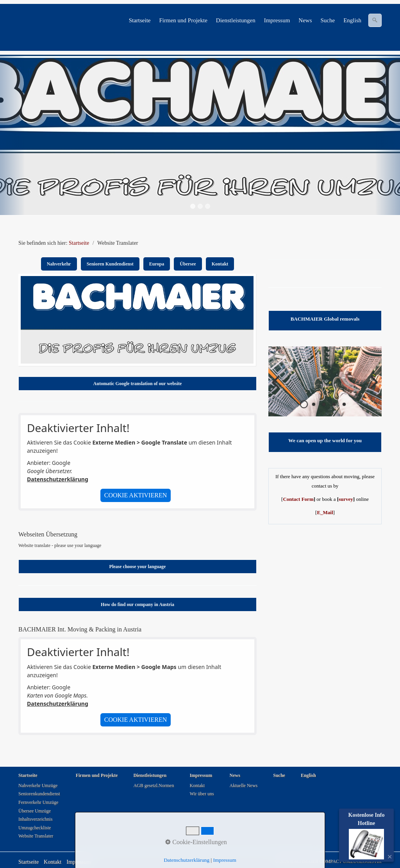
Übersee (188, 264)
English (352, 20)
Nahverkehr (59, 264)
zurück (280, 387)
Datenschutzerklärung (58, 479)
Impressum (277, 20)
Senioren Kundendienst (110, 264)
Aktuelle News (244, 786)
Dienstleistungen (236, 20)
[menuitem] (140, 20)
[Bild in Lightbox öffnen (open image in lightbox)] (137, 320)
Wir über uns (202, 794)
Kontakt (220, 264)
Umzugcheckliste (35, 828)
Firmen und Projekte (183, 20)
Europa (157, 264)
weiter (370, 387)
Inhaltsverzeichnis (35, 819)
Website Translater (36, 836)
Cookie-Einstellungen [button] (196, 842)
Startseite (140, 20)
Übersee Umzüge (35, 811)
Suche (328, 20)
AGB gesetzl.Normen (154, 786)
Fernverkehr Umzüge (38, 802)
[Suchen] (375, 20)
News (305, 20)
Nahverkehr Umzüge (38, 786)
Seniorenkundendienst (39, 794)
